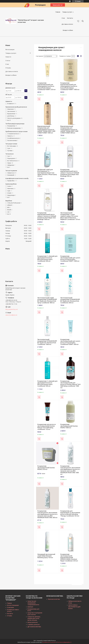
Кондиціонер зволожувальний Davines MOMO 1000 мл (69, 426)
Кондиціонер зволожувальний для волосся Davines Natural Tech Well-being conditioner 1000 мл (70, 384)
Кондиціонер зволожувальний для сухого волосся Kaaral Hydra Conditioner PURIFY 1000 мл (70, 259)
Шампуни (30, 607)
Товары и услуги (67, 12)
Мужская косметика (54, 599)
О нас (63, 18)
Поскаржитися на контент (49, 642)
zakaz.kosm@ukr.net (11, 315)
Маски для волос (33, 622)
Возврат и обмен (68, 30)
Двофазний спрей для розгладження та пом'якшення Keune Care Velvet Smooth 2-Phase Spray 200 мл (47, 173)
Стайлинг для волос (34, 625)
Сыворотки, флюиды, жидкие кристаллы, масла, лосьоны (34, 618)
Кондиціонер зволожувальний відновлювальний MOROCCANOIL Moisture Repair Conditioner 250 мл (69, 558)
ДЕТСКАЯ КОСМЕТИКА (34, 627)
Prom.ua (53, 641)
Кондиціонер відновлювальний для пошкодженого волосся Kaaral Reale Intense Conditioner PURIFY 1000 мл (70, 86)
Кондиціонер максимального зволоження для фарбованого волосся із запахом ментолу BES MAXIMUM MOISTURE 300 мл (47, 514)
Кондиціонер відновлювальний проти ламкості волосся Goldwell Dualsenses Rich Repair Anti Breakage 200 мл (70, 173)
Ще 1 (9, 197)
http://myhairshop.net (12, 309)
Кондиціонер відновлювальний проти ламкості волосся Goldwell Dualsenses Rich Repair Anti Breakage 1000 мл (47, 216)
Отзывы (8, 68)
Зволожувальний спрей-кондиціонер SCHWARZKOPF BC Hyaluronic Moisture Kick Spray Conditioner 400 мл (47, 300)
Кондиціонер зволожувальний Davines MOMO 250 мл (46, 468)
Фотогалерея (10, 50)
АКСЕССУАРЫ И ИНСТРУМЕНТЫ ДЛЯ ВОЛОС (74, 607)
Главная (58, 12)
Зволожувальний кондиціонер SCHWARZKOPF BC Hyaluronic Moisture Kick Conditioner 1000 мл (47, 342)
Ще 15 (9, 120)
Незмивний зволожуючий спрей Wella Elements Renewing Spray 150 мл (46, 556)
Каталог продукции (13, 605)
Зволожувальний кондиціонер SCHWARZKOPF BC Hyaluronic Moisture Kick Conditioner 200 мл (70, 300)
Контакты (70, 18)
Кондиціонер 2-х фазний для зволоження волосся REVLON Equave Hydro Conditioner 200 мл (47, 259)
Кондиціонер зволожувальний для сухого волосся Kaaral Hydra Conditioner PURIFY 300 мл (70, 342)
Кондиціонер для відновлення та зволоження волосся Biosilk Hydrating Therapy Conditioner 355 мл (70, 513)
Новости (8, 57)
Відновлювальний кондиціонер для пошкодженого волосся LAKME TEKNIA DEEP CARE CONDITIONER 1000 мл (46, 130)
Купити (39, 99)
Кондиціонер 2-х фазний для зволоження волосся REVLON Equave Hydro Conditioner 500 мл (47, 384)
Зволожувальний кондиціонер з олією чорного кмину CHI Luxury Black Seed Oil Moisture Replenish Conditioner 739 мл (70, 216)
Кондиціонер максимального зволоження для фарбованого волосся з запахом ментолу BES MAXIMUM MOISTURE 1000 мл (70, 470)
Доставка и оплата (67, 24)
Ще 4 (9, 167)
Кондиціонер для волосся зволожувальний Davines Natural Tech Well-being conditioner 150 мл (47, 427)
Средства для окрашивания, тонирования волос (33, 603)
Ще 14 (9, 214)
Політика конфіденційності (64, 642)
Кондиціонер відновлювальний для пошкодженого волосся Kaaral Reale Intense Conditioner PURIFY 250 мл (46, 86)
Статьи (8, 61)
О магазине (10, 607)
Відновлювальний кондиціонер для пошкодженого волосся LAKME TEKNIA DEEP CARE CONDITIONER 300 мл (69, 130)
